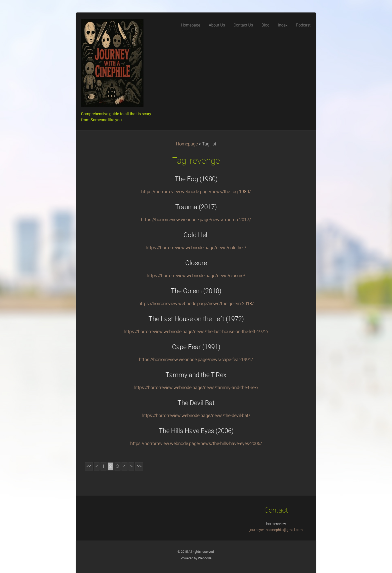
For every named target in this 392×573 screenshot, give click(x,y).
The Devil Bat (196, 403)
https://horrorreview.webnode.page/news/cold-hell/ (196, 248)
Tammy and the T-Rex (196, 375)
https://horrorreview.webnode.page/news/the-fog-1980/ (196, 192)
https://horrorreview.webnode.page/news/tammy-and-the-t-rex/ (196, 388)
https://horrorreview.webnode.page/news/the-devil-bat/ (196, 416)
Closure (196, 263)
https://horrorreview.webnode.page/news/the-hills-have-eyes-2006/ (196, 444)
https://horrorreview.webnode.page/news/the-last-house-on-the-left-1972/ (196, 332)
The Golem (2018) (196, 291)
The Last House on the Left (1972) (196, 319)
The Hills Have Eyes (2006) (196, 431)
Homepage (187, 144)
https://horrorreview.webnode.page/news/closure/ (196, 276)
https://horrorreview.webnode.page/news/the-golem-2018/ (196, 304)
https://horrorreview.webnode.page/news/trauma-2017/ (196, 220)
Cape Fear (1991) (196, 347)
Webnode (205, 558)
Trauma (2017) (196, 207)
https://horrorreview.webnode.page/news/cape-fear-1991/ (196, 360)
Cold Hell (196, 235)
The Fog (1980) (196, 179)
